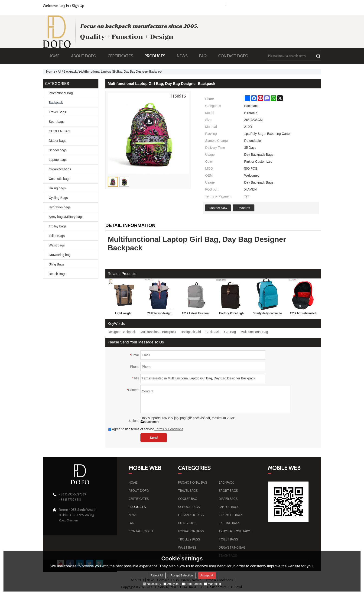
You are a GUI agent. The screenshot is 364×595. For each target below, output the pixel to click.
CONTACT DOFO (233, 56)
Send (154, 438)
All (59, 71)
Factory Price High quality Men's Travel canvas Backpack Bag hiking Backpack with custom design (231, 314)
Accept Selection (182, 575)
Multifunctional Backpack (158, 332)
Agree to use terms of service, (146, 429)
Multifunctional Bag (254, 332)
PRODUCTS (157, 56)
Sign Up (78, 6)
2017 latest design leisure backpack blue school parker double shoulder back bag (159, 314)
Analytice (171, 584)
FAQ (205, 56)
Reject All (157, 575)
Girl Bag (230, 332)
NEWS (185, 56)
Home (51, 71)
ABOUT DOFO (86, 56)
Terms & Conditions (169, 429)
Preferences (192, 584)
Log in (64, 6)
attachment (150, 422)
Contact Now (218, 208)
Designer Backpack (122, 332)
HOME (54, 56)
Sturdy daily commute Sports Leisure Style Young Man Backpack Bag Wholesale (267, 314)
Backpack (70, 71)
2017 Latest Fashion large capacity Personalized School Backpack (195, 314)
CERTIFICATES (120, 56)
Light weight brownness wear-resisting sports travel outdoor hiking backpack (123, 314)
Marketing (213, 584)
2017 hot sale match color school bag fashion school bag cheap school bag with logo (303, 314)
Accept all (207, 575)
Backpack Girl (191, 332)
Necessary (152, 584)
